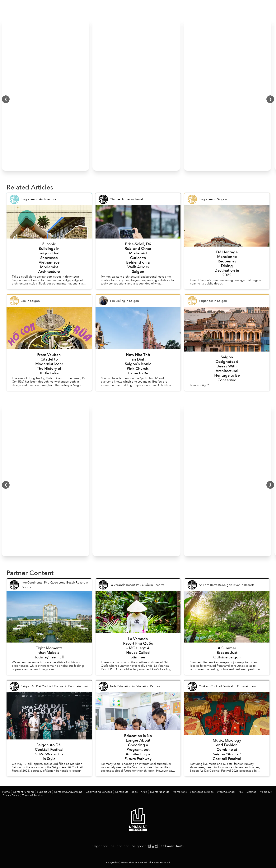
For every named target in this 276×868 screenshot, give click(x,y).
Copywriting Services (92, 792)
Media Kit (248, 792)
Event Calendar (211, 792)
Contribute (113, 792)
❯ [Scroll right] (270, 99)
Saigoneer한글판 (145, 846)
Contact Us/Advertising (64, 792)
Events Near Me (149, 792)
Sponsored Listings (189, 792)
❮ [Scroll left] (6, 99)
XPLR (134, 792)
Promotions (168, 792)
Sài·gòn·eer (120, 846)
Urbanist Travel (173, 846)
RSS (225, 792)
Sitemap (235, 792)
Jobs (125, 792)
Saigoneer (99, 846)
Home (6, 792)
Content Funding (22, 792)
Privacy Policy (264, 792)
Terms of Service (12, 795)
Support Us (41, 792)
